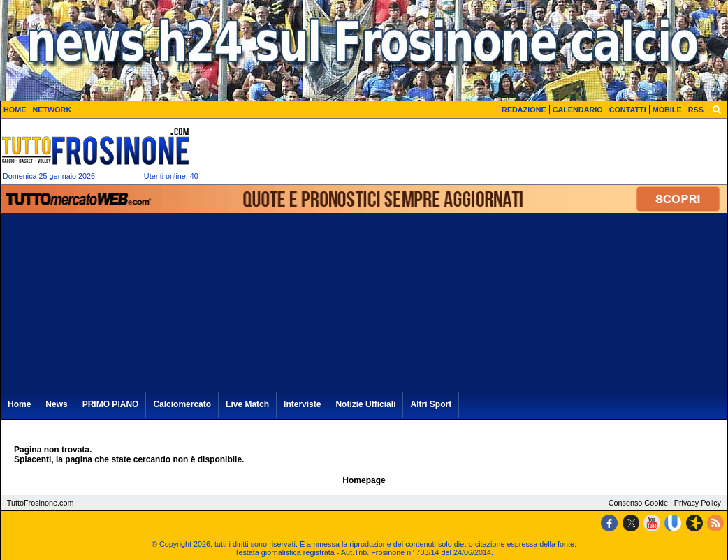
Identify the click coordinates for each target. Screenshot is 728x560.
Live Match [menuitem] (247, 404)
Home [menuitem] (19, 404)
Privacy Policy (698, 503)
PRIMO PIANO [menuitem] (111, 404)
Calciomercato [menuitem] (182, 404)
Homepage (364, 480)
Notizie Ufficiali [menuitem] (365, 404)
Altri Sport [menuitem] (431, 404)
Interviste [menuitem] (302, 404)
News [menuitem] (56, 404)
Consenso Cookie (638, 503)
